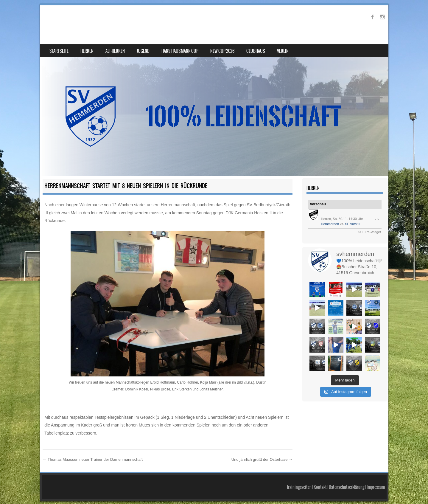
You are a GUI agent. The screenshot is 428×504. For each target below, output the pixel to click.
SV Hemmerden (77, 20)
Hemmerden (330, 224)
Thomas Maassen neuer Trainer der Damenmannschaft (93, 459)
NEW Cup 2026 (222, 51)
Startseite (59, 51)
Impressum (376, 487)
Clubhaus (256, 51)
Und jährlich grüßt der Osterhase (262, 459)
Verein (283, 51)
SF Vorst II (352, 224)
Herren (87, 51)
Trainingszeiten (299, 487)
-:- (377, 219)
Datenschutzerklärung (347, 487)
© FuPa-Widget (369, 232)
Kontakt (320, 487)
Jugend (143, 51)
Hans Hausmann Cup (180, 51)
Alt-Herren (115, 51)
